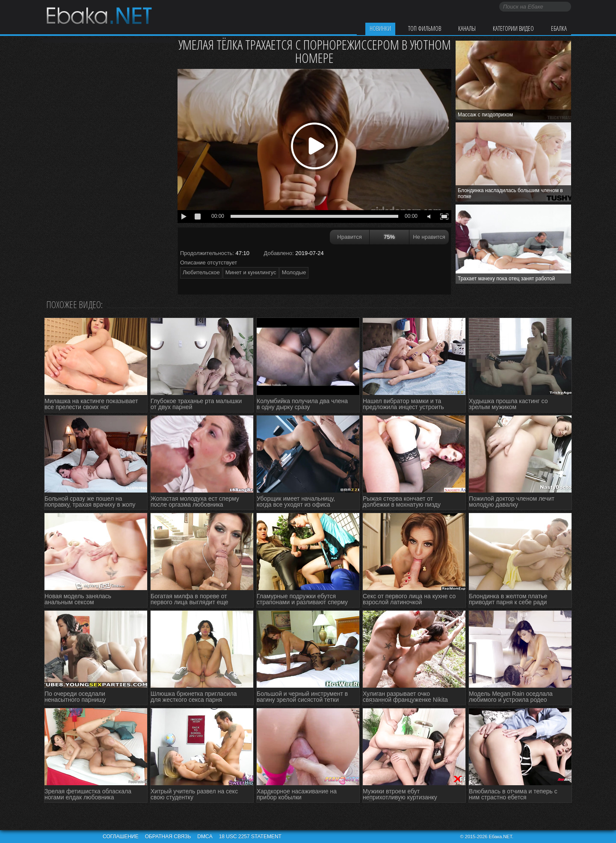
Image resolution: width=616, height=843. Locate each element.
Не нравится (429, 237)
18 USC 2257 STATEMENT (250, 837)
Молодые (294, 272)
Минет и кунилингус (251, 272)
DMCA (205, 837)
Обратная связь (168, 837)
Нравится (349, 237)
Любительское (201, 272)
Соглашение (121, 837)
